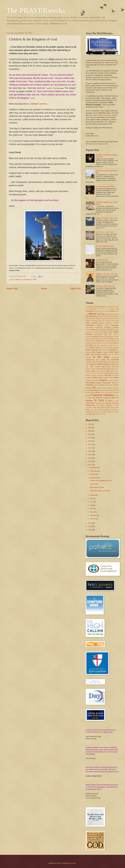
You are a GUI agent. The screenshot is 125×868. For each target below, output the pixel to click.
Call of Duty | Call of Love (105, 232)
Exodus (92, 339)
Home (44, 289)
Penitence (100, 375)
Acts (112, 311)
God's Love (95, 347)
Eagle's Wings (107, 332)
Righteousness (105, 385)
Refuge (99, 383)
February (93, 515)
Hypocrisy (88, 357)
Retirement (115, 383)
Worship (88, 414)
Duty (100, 332)
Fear (117, 339)
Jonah (109, 362)
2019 (90, 441)
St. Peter (108, 401)
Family (113, 339)
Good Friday (104, 348)
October (93, 474)
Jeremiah (89, 362)
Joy (117, 362)
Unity (87, 410)
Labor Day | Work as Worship (100, 491)
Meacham (88, 369)
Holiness (106, 352)
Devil (106, 330)
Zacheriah (103, 414)
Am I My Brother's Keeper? (105, 246)
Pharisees (116, 375)
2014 (90, 458)
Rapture (116, 381)
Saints (104, 388)
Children (17, 280)
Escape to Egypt (104, 337)
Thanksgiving (90, 405)
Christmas (90, 325)
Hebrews (88, 352)
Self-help (110, 390)
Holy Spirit (114, 352)
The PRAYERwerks (36, 11)
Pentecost (108, 375)
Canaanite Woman (98, 323)
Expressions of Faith (97, 487)
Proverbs (95, 381)
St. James (89, 398)
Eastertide (89, 334)
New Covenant (101, 371)
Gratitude (95, 350)
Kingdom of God (109, 364)
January (93, 519)
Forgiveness (100, 341)
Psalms (103, 380)
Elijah (111, 334)
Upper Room (94, 410)
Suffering (108, 403)
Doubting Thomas (102, 260)
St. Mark (33, 280)
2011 (90, 523)
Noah (91, 373)
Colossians (115, 325)
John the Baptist (102, 362)
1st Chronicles (90, 307)
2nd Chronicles (110, 309)
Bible (104, 319)
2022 (90, 431)
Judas (87, 364)
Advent (92, 314)
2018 (90, 445)
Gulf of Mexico (102, 350)
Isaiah (103, 360)
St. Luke (104, 398)
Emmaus (116, 334)
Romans (89, 388)
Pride (110, 378)
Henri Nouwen (97, 352)
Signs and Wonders (107, 392)
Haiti (108, 350)
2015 (90, 455)
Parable (110, 373)
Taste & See (94, 484)
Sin (91, 395)
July (92, 498)
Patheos (116, 373)
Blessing (96, 321)
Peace (94, 375)
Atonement (111, 316)
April (92, 509)
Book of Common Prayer (107, 321)
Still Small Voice (100, 403)
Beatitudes (92, 319)
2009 (90, 530)
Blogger (73, 863)
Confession (107, 328)
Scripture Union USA (104, 115)
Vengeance (107, 410)
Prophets (89, 381)
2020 (90, 438)
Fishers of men (91, 341)
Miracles (104, 369)
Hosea (92, 354)
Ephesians (89, 337)
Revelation (89, 385)
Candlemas (109, 323)
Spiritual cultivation (104, 395)
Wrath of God (95, 414)
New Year (110, 371)
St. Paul (99, 400)
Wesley (104, 412)
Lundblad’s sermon (38, 104)
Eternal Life (112, 336)
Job (93, 362)
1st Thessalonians (91, 309)
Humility (98, 354)
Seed (106, 390)
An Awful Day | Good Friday (105, 186)
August (93, 495)
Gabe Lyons (97, 345)
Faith (101, 339)
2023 (90, 428)
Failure (97, 339)
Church (100, 325)
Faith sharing (107, 339)
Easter (116, 332)
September (94, 478)
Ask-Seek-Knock (102, 316)
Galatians (104, 345)
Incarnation (115, 357)
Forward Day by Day (112, 341)
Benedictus (99, 319)
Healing (112, 350)
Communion (89, 328)
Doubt (117, 330)
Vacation (100, 410)
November (94, 471)
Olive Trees (96, 373)
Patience (88, 375)
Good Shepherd (114, 348)
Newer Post (12, 289)
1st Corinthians (100, 307)
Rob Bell (112, 385)
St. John (96, 398)
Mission (109, 369)
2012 (90, 465)
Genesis (110, 345)
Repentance (107, 383)
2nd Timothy (104, 311)
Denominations (99, 330)
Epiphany (95, 336)
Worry (117, 412)
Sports (117, 395)
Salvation (110, 388)
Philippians (89, 378)
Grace (88, 350)
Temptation (115, 403)
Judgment (93, 364)
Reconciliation (91, 383)
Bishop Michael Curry (112, 319)
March (92, 512)
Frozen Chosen (108, 343)
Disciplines (111, 330)
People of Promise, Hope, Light (107, 218)
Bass (87, 319)
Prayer (106, 378)
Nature (93, 371)
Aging (107, 314)
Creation (116, 327)
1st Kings (109, 307)
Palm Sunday (104, 373)
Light (103, 366)
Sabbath (99, 388)
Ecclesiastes (98, 334)
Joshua (113, 362)
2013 (90, 461)
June (92, 502)
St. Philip (116, 401)
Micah (98, 369)
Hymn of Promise (113, 354)
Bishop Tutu (89, 321)
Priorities (116, 378)
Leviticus (98, 367)
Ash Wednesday (91, 316)
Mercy (94, 369)
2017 (90, 448)
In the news (101, 357)
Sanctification (95, 390)
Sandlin (102, 390)
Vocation (89, 412)
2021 (90, 434)
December (94, 468)
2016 (90, 451)
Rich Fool (96, 385)
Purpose (111, 381)
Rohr (117, 385)
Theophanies (89, 407)
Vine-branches (115, 410)
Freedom (100, 343)
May (92, 505)
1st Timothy (101, 309)
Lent (91, 366)
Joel (95, 362)
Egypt (106, 334)
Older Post (76, 289)
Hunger (104, 354)
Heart (117, 350)
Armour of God (114, 314)
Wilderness (111, 412)
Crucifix (88, 330)
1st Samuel (115, 307)
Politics (95, 378)
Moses (114, 369)
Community (99, 328)
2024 (90, 424)
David (92, 330)
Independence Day (92, 360)
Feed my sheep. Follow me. (105, 286)
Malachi (109, 367)
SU (94, 387)
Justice (100, 364)
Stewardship (90, 403)
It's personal (25, 280)
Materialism (115, 367)
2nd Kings (97, 311)
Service (98, 392)
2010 (90, 526)
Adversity (101, 314)
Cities (107, 325)
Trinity (102, 407)
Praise (101, 378)
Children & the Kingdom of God (100, 481)
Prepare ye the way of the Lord (106, 274)
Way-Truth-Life (97, 412)
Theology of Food (112, 405)
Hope (88, 354)
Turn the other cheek (112, 407)
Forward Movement (91, 343)
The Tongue (100, 405)
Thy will (96, 407)
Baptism (116, 316)
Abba (109, 311)
